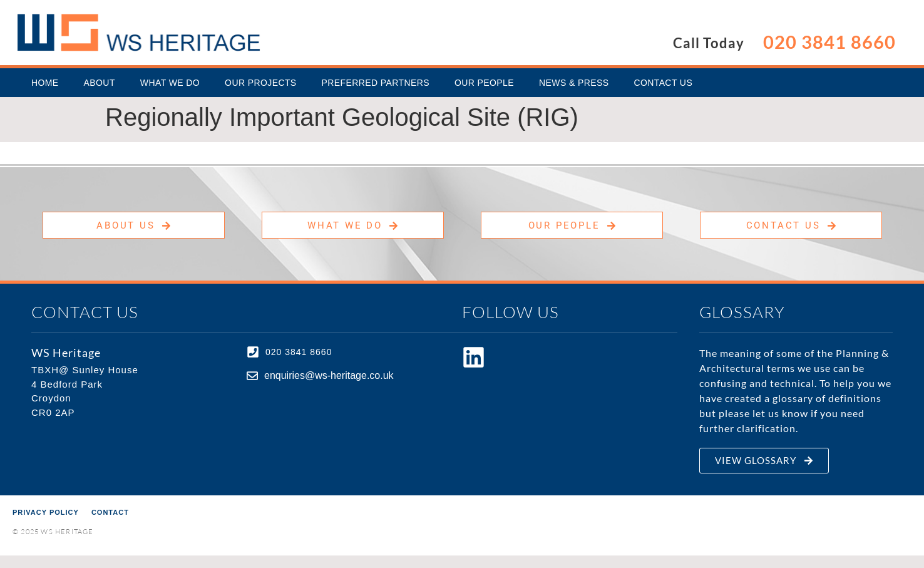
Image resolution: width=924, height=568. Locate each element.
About (100, 83)
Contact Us (663, 83)
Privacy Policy (46, 512)
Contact (110, 512)
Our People (484, 83)
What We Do (170, 83)
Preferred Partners (376, 83)
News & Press (574, 83)
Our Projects (260, 83)
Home (45, 83)
